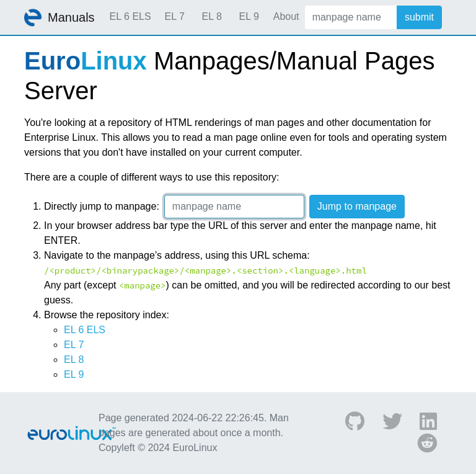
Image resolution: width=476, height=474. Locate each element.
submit (419, 17)
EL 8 (211, 16)
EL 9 (249, 16)
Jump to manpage (357, 206)
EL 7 (174, 16)
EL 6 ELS (130, 16)
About (286, 16)
